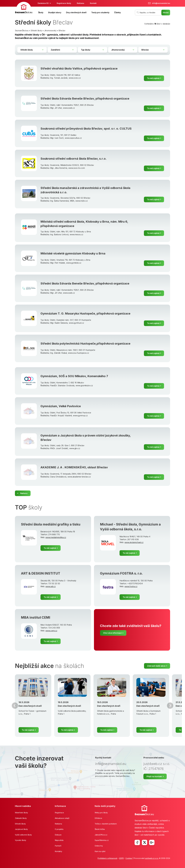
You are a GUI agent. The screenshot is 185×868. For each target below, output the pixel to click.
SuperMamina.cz (102, 840)
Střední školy (36, 31)
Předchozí (15, 706)
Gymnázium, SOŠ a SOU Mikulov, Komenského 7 (74, 376)
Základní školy (21, 818)
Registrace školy (64, 3)
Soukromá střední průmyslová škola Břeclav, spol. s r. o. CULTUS (86, 129)
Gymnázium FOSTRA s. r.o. (121, 573)
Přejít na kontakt (154, 776)
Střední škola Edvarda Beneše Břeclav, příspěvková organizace (85, 99)
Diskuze (58, 835)
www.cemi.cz (51, 631)
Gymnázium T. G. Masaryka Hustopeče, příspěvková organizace (85, 313)
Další (170, 706)
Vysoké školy (20, 840)
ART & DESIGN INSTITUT (41, 573)
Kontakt (93, 3)
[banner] (24, 8)
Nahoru (24, 493)
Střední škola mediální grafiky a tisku (51, 524)
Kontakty (58, 851)
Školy (41, 12)
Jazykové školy (21, 829)
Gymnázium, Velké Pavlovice (61, 406)
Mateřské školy (21, 813)
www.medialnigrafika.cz (56, 537)
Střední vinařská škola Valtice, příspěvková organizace (79, 68)
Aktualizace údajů (62, 818)
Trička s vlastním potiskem (106, 824)
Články (117, 12)
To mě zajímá (153, 78)
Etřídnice (98, 818)
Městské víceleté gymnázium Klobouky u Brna (73, 253)
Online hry (99, 846)
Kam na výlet (100, 851)
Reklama (80, 3)
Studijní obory (55, 12)
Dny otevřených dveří (76, 12)
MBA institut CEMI (36, 617)
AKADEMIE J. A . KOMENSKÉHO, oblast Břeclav (74, 467)
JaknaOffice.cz (101, 835)
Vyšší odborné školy (23, 835)
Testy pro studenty (100, 12)
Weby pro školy (101, 813)
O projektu (59, 829)
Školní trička (100, 829)
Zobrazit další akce (156, 666)
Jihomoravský (50, 31)
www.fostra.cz (131, 586)
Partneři (58, 846)
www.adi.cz (51, 586)
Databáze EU (43, 3)
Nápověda (59, 840)
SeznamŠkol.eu (22, 31)
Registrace (59, 813)
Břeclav (62, 31)
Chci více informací (112, 633)
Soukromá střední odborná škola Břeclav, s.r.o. (74, 159)
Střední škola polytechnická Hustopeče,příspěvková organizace (85, 344)
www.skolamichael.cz (134, 542)
